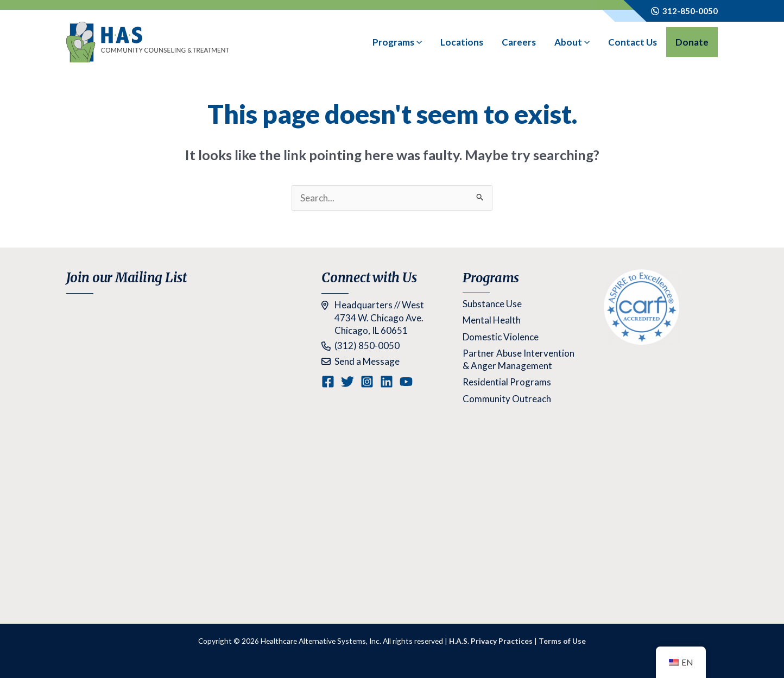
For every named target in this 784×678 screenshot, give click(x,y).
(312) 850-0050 (367, 346)
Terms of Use (562, 641)
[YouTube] (406, 382)
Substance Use (492, 304)
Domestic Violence (501, 337)
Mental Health (492, 320)
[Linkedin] (387, 382)
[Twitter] (347, 382)
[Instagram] (367, 382)
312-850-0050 (688, 11)
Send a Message (367, 361)
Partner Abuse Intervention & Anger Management (519, 359)
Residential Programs (507, 382)
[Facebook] (328, 382)
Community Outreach (507, 399)
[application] (418, 42)
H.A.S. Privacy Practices (491, 641)
